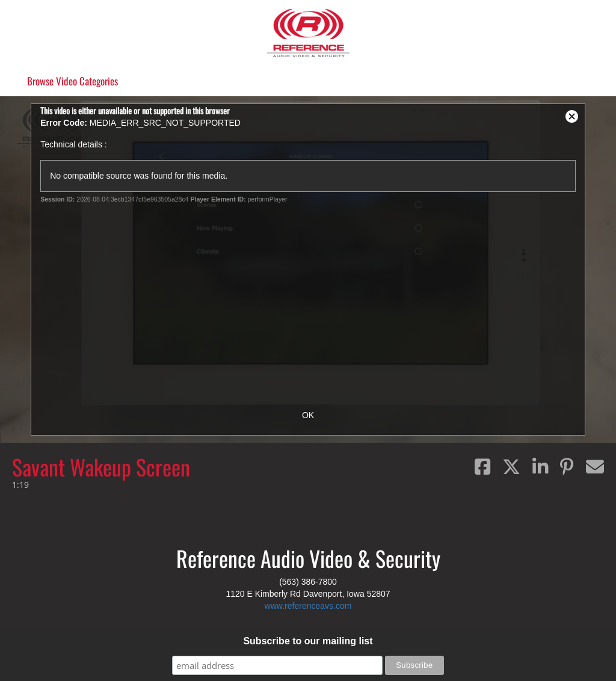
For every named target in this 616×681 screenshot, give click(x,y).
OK (308, 415)
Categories (72, 81)
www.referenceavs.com (308, 606)
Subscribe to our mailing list (308, 641)
